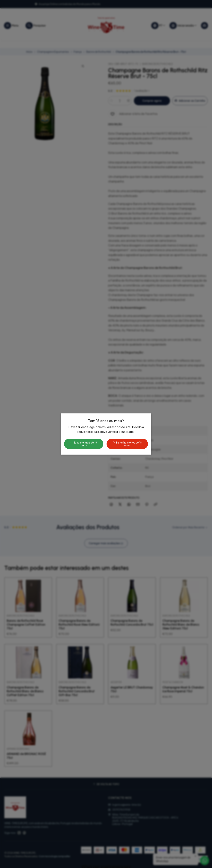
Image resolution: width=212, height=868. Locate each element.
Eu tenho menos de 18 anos (127, 444)
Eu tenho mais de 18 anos (84, 444)
